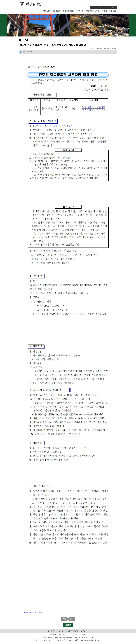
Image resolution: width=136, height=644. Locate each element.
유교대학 (80, 11)
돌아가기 (68, 625)
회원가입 (103, 7)
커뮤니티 (113, 11)
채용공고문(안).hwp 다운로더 (34, 612)
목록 (64, 619)
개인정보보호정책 (72, 631)
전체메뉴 (111, 7)
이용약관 (60, 631)
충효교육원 (56, 11)
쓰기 (72, 619)
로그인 (95, 7)
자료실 (104, 11)
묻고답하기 (84, 631)
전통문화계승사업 (93, 11)
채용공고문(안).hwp (27, 52)
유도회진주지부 (69, 11)
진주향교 (46, 11)
